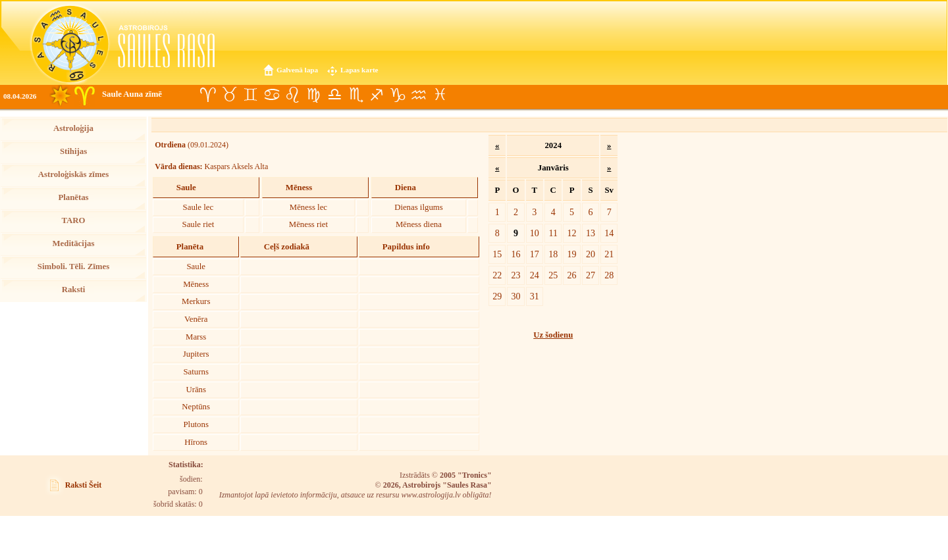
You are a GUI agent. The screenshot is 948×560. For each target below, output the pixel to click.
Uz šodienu (553, 335)
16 (515, 254)
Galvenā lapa (297, 70)
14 (609, 233)
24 (535, 275)
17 (535, 254)
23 (515, 275)
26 (572, 275)
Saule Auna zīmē (132, 94)
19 (572, 254)
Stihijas (73, 151)
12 (572, 233)
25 (553, 275)
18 (553, 254)
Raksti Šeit (84, 485)
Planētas (73, 197)
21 (609, 254)
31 (535, 296)
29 (497, 296)
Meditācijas (74, 243)
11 (553, 233)
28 (609, 275)
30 (515, 296)
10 (535, 233)
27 (591, 275)
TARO (73, 220)
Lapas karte (359, 70)
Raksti (74, 290)
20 (591, 254)
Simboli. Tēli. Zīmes (73, 267)
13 (591, 233)
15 (497, 254)
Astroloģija (73, 128)
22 (497, 275)
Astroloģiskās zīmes (73, 174)
